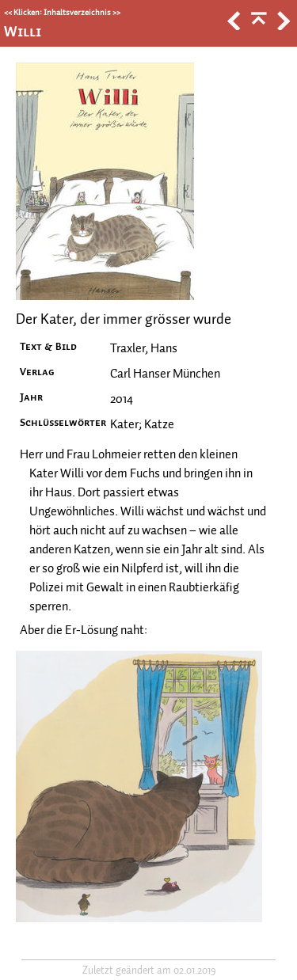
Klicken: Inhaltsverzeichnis (62, 12)
